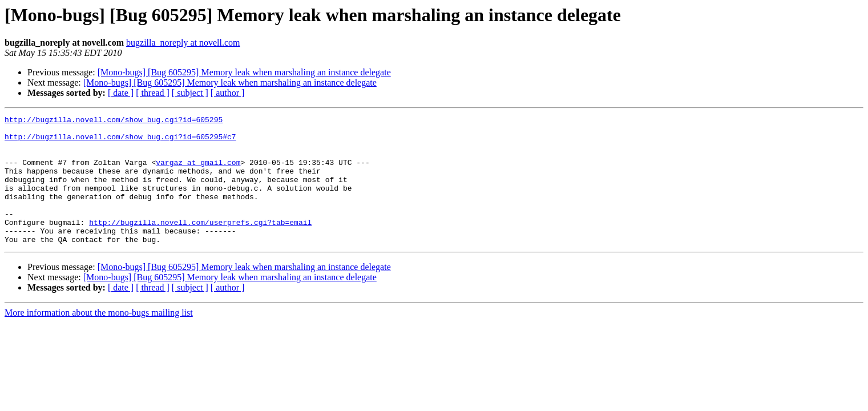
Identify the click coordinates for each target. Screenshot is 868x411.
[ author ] (228, 93)
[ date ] (121, 93)
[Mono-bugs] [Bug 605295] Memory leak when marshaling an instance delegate (244, 72)
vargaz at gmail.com (198, 172)
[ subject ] (190, 93)
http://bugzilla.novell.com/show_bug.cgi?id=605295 (114, 121)
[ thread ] (153, 93)
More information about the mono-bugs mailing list (99, 338)
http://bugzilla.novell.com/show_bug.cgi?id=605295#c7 (120, 142)
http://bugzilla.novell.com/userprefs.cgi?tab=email (200, 244)
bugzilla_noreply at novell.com (183, 43)
